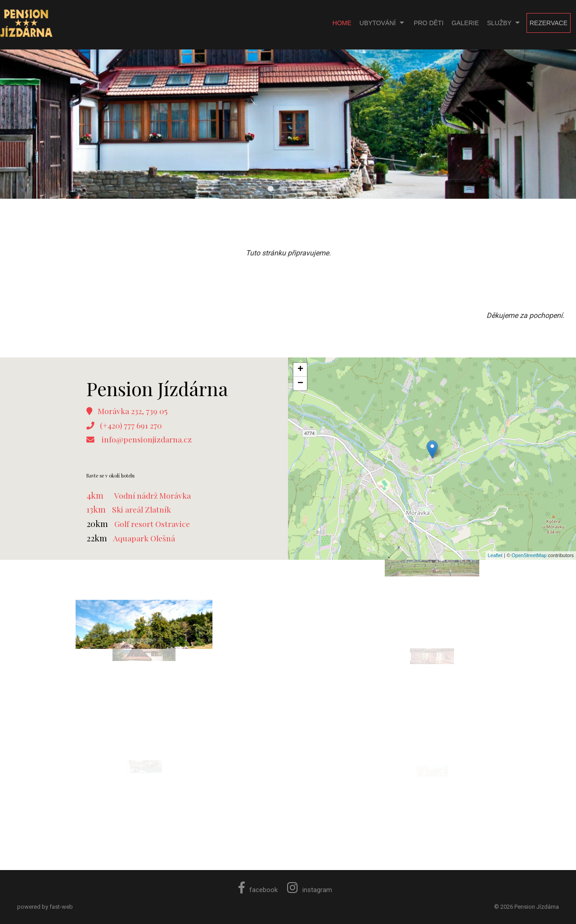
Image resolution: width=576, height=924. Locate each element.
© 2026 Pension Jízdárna (526, 907)
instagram (310, 890)
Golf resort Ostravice (152, 524)
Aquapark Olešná (144, 538)
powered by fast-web (45, 907)
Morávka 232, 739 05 (133, 411)
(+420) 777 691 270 (131, 425)
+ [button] (300, 370)
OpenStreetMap (529, 555)
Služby (499, 23)
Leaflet (495, 555)
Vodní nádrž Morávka (153, 495)
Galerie (466, 23)
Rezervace (549, 23)
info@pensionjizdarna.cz (147, 439)
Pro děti (428, 23)
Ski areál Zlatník (142, 509)
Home (342, 23)
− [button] (300, 384)
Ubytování (378, 23)
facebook (258, 890)
